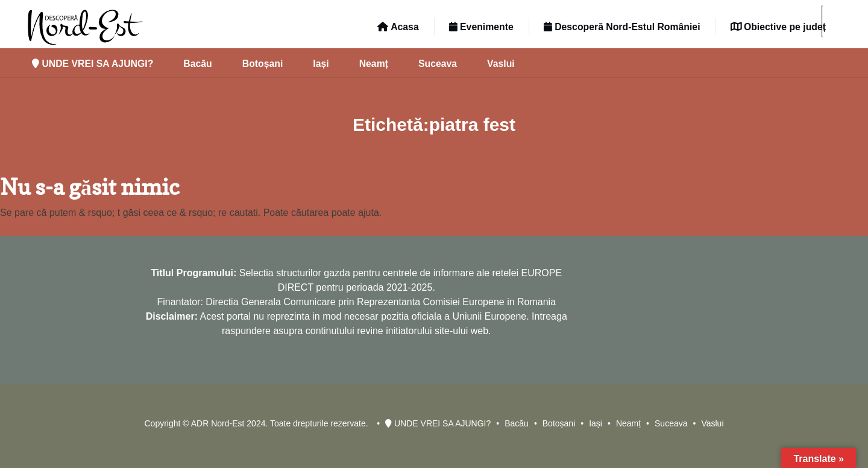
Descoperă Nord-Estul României (622, 27)
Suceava (438, 64)
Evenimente (481, 27)
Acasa (398, 27)
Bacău (197, 64)
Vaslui (501, 64)
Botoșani (263, 64)
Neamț (374, 64)
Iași (321, 64)
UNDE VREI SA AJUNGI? (93, 64)
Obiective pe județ (778, 27)
